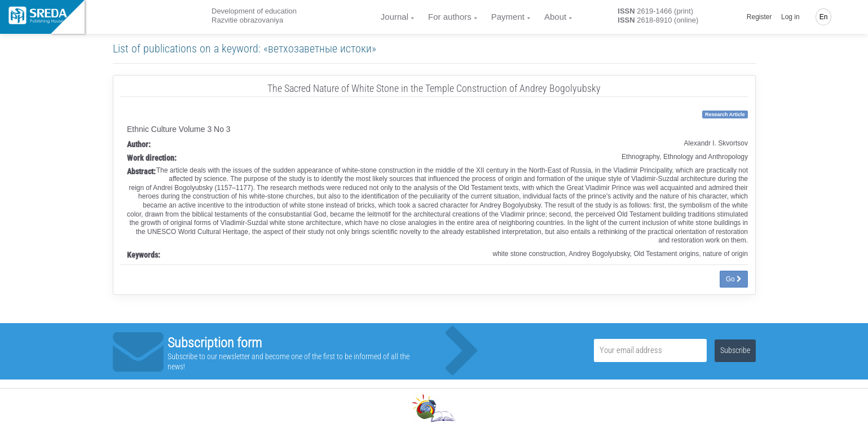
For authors (450, 17)
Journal (395, 17)
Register (759, 17)
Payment (508, 17)
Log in (790, 17)
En (824, 17)
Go (734, 279)
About (555, 17)
